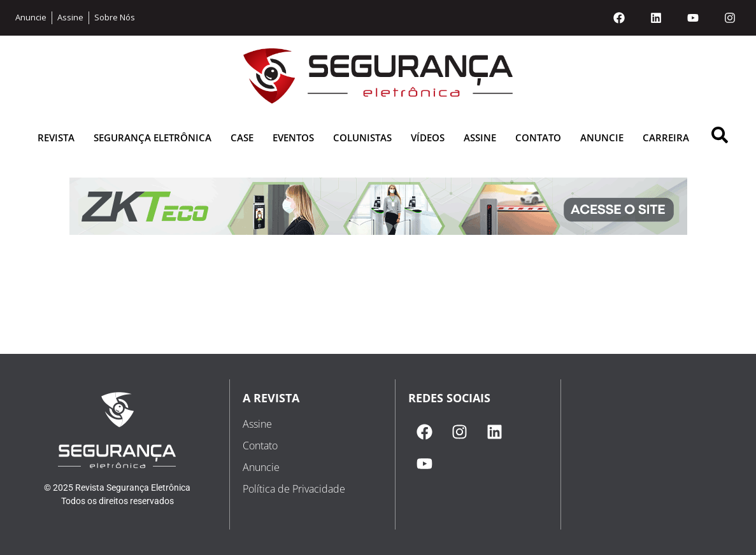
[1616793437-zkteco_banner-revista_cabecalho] (378, 231)
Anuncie (602, 137)
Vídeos (428, 137)
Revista (56, 137)
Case (242, 137)
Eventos (293, 137)
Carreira (666, 137)
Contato (538, 137)
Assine (480, 137)
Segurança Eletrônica (153, 137)
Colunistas (362, 137)
